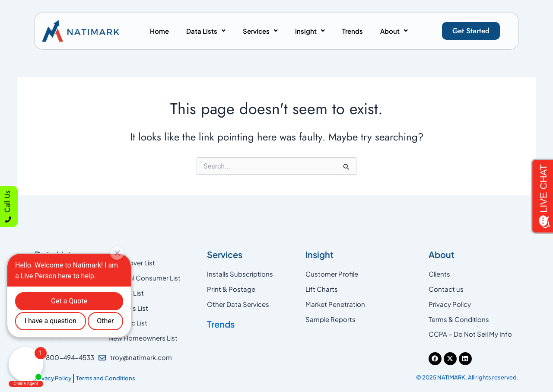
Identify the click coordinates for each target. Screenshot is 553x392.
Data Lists (206, 31)
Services (260, 31)
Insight (310, 31)
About (394, 31)
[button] (206, 31)
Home (159, 31)
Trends (353, 31)
